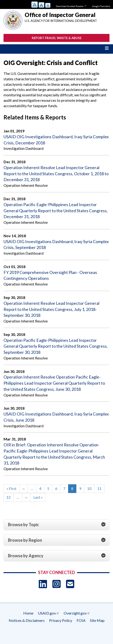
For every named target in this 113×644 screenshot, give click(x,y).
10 (91, 488)
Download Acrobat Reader (71, 6)
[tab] (56, 525)
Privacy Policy (61, 620)
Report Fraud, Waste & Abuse (57, 38)
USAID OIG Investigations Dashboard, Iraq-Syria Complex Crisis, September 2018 (56, 245)
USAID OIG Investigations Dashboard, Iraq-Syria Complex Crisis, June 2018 (56, 417)
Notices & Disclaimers (27, 620)
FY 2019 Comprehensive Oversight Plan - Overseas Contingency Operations (50, 275)
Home (28, 613)
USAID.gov (49, 613)
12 (10, 497)
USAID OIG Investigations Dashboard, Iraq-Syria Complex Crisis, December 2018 (56, 140)
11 (101, 488)
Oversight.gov (77, 613)
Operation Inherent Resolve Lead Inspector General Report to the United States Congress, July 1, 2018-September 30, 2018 (51, 309)
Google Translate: (101, 6)
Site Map (97, 620)
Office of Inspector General (60, 15)
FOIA (81, 620)
